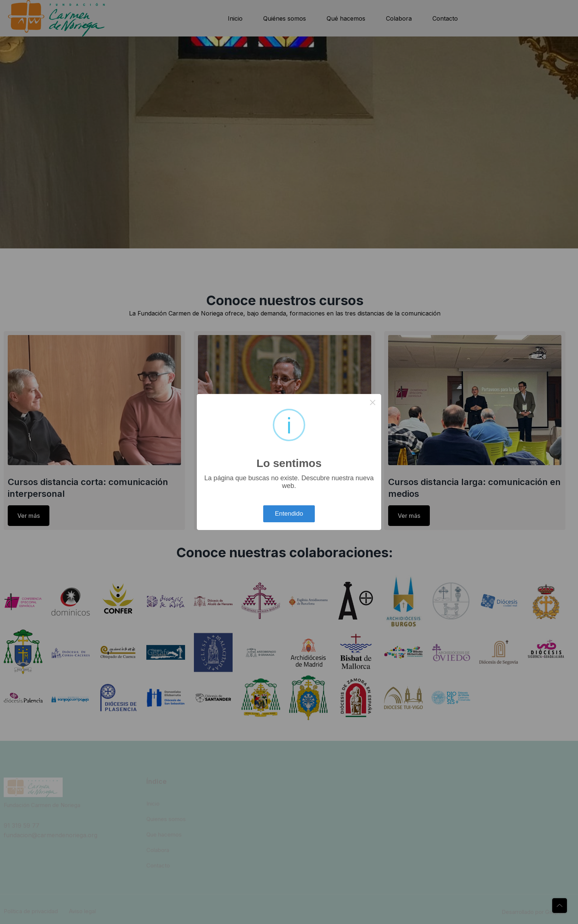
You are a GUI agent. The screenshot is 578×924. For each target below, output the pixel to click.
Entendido (289, 514)
